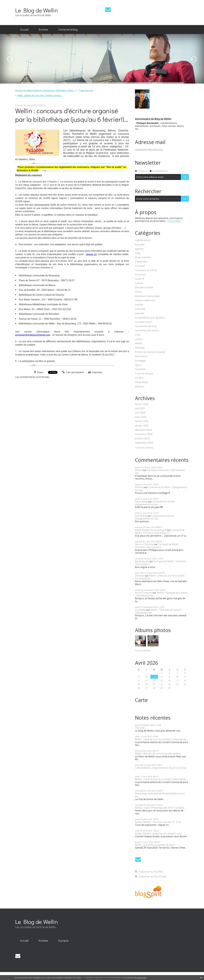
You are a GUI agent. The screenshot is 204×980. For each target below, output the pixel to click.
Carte (141, 700)
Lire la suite (174, 221)
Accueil (24, 29)
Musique (140, 348)
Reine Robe (141, 501)
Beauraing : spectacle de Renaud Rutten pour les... (160, 795)
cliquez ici (91, 254)
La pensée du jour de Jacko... (150, 318)
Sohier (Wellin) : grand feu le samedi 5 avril (158, 834)
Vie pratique (142, 382)
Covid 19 (140, 279)
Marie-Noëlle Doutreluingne (151, 530)
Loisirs (139, 339)
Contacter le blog (68, 29)
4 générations (143, 240)
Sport (138, 365)
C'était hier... (142, 262)
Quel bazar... (142, 356)
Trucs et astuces (144, 374)
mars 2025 (141, 417)
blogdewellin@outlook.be (149, 149)
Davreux (140, 576)
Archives (43, 29)
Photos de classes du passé (150, 352)
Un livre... (140, 378)
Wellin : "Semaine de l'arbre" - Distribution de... (161, 594)
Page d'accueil (86, 90)
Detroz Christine (144, 544)
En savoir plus (141, 978)
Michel (139, 470)
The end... (140, 728)
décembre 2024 (143, 430)
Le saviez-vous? (144, 322)
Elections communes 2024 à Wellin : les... (160, 472)
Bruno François (143, 593)
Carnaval (140, 266)
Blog (138, 253)
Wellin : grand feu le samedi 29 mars (155, 845)
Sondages (140, 361)
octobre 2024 (142, 438)
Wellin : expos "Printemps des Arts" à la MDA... (160, 808)
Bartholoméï (142, 561)
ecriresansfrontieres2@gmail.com (33, 335)
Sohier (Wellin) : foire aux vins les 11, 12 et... (159, 822)
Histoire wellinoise (145, 300)
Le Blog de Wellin (37, 10)
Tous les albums (143, 650)
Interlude (140, 309)
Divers (139, 292)
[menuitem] (24, 30)
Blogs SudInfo (143, 257)
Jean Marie (141, 516)
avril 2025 (140, 413)
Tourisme (140, 369)
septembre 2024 (144, 443)
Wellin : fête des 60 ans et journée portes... (158, 753)
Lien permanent (73, 372)
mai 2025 (140, 408)
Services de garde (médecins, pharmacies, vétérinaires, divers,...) (45, 90)
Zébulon (140, 386)
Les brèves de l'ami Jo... (147, 330)
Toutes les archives (144, 448)
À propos (63, 941)
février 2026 (142, 404)
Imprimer (95, 372)
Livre (138, 335)
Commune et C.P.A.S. (146, 270)
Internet (140, 313)
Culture (139, 283)
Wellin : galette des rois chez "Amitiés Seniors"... (40, 95)
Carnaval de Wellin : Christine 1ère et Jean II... (160, 531)
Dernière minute (144, 287)
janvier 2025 (142, 426)
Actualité (140, 245)
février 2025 (142, 421)
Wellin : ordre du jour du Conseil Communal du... (160, 577)
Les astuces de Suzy (146, 326)
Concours (140, 275)
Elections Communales (147, 296)
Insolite (139, 305)
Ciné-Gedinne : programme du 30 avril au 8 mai (161, 768)
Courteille (140, 610)
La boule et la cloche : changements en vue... (161, 489)
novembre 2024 (144, 434)
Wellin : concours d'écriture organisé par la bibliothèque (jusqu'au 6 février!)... (72, 115)
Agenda (139, 249)
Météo (139, 343)
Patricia (139, 487)
